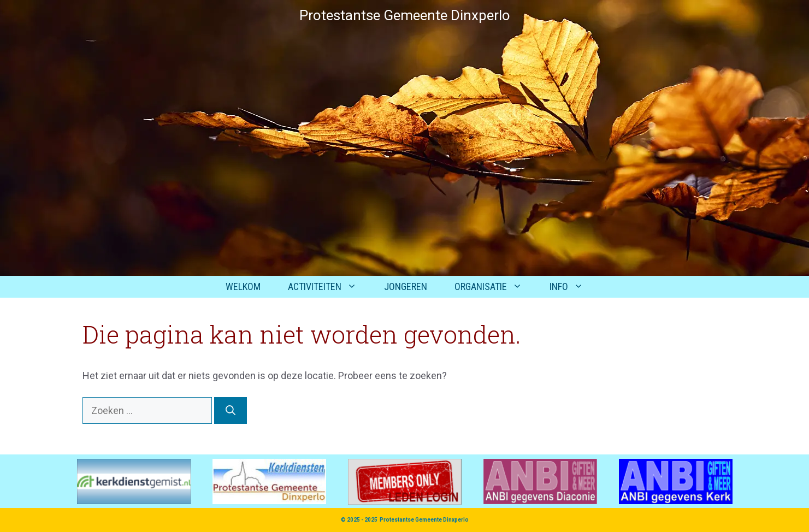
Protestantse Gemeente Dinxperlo (424, 520)
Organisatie (495, 287)
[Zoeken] (231, 410)
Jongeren (406, 286)
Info (573, 287)
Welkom (243, 286)
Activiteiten (329, 287)
